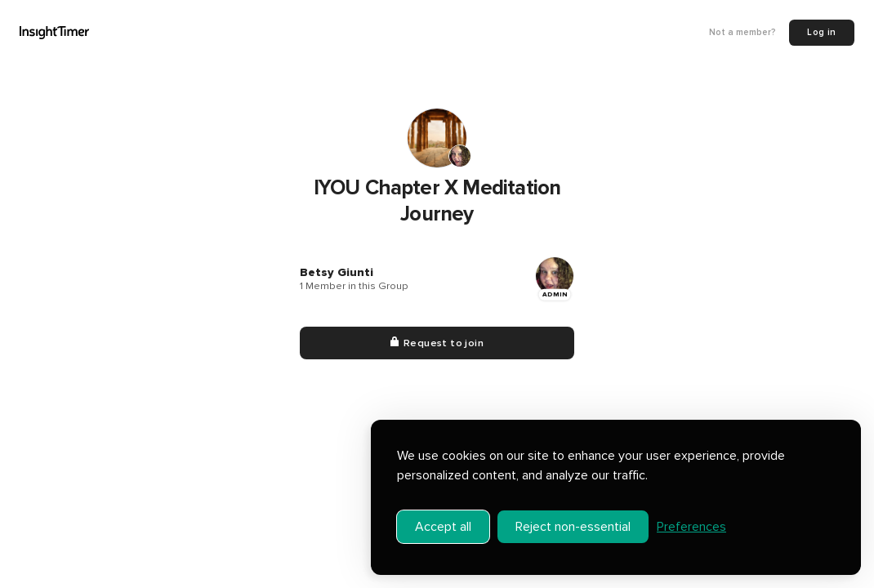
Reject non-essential (573, 527)
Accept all (443, 527)
